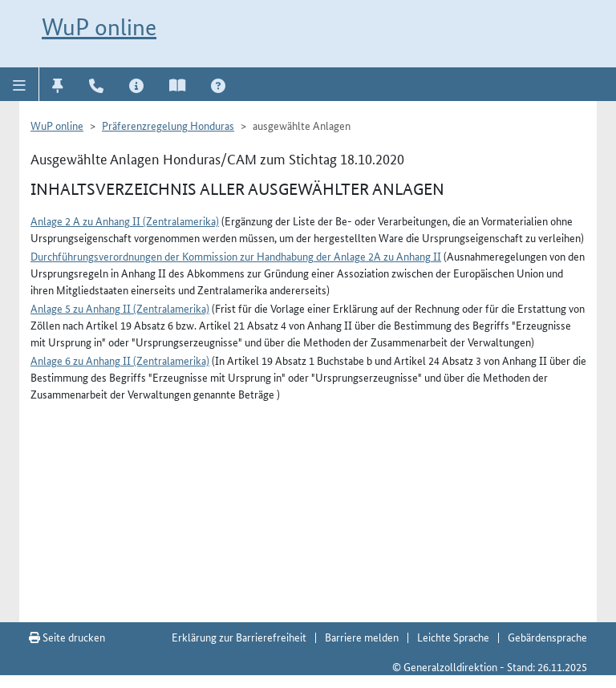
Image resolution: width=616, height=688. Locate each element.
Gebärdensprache (547, 637)
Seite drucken (67, 637)
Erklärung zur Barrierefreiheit (239, 637)
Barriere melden (362, 637)
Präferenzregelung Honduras (168, 125)
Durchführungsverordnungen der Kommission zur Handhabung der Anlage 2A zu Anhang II (236, 256)
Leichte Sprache (453, 637)
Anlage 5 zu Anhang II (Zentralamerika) (120, 308)
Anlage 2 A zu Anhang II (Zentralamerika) (125, 221)
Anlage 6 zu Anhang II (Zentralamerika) (120, 360)
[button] (20, 84)
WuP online (99, 27)
